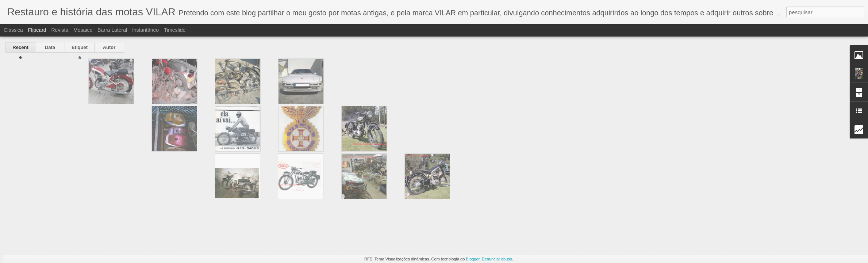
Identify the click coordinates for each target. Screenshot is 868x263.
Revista (60, 30)
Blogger (473, 259)
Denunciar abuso (497, 259)
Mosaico (83, 30)
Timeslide (175, 30)
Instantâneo (145, 30)
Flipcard (37, 30)
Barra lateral (112, 30)
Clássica (13, 30)
